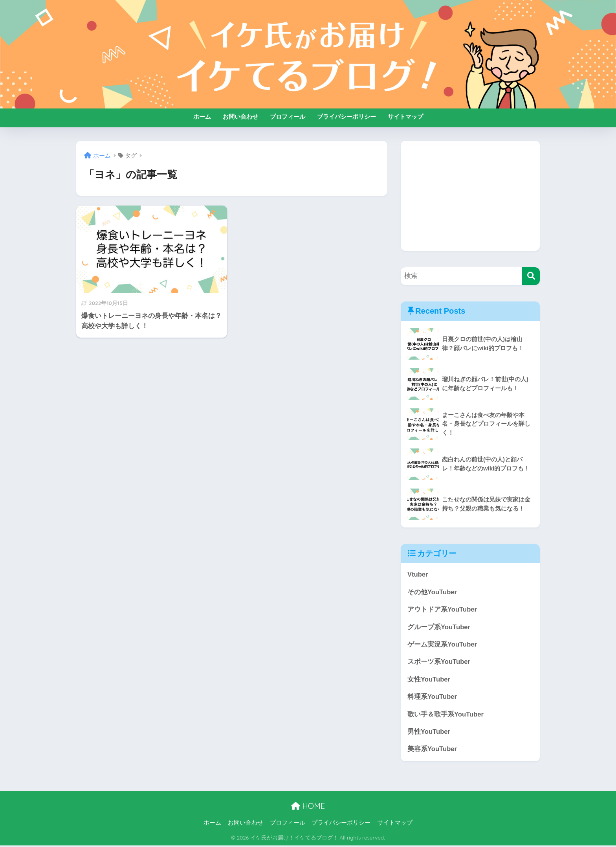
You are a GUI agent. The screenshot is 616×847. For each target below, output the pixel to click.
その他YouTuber (432, 592)
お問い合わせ (240, 117)
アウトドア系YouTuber (442, 610)
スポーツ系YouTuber (439, 662)
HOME (308, 807)
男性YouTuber (429, 733)
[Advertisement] (470, 196)
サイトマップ (405, 117)
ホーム (202, 117)
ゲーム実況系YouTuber (442, 645)
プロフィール (288, 117)
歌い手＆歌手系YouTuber (446, 715)
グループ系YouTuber (439, 627)
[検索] (531, 276)
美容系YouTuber (432, 751)
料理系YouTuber (432, 697)
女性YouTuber (429, 680)
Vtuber (418, 574)
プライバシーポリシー (346, 117)
